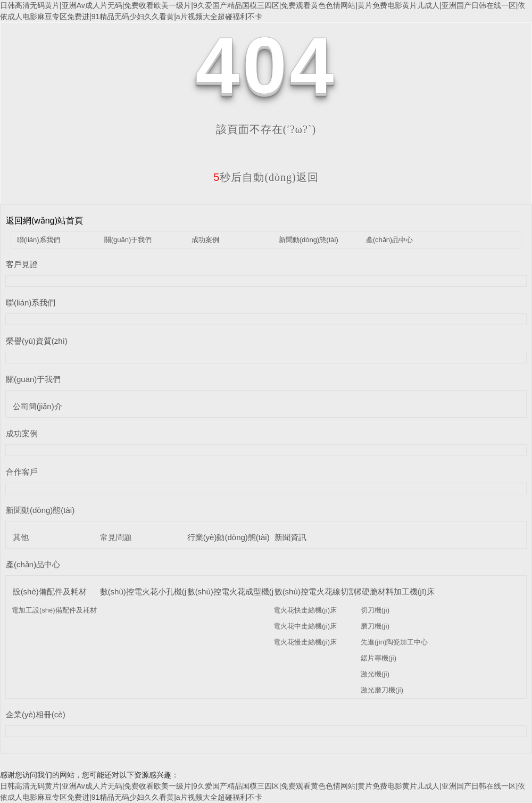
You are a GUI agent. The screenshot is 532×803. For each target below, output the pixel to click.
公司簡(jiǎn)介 (38, 406)
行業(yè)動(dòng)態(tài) (228, 537)
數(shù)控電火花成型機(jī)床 (237, 591)
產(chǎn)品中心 (390, 240)
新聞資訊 (290, 537)
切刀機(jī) (375, 610)
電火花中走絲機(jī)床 (305, 626)
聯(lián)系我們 (39, 240)
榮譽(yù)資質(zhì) (37, 341)
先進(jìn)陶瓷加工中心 (394, 642)
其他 (21, 537)
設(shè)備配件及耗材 (50, 591)
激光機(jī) (375, 674)
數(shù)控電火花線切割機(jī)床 (328, 591)
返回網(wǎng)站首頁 (44, 221)
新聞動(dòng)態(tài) (309, 240)
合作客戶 (22, 472)
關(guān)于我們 (128, 240)
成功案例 (205, 240)
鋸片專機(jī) (379, 658)
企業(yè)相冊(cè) (36, 714)
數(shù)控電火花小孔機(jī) (146, 591)
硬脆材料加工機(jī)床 (398, 591)
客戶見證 (22, 264)
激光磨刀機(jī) (382, 690)
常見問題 (116, 537)
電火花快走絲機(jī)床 (305, 610)
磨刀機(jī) (375, 626)
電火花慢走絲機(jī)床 (305, 642)
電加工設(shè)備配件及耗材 (54, 610)
